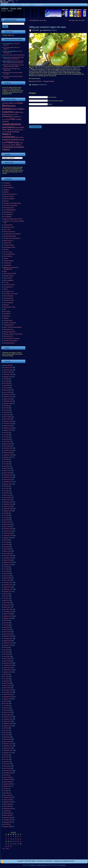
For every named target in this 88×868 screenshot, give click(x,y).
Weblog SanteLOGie (9, 332)
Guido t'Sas (62, 865)
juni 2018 (6, 569)
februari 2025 (7, 390)
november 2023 (8, 424)
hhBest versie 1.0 (8, 241)
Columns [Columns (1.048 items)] (8, 112)
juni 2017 (6, 596)
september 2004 (8, 809)
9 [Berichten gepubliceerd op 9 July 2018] (9, 839)
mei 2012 (6, 733)
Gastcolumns (43, 85)
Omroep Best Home (9, 285)
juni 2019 (6, 542)
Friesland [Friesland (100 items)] (5, 121)
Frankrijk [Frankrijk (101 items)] (18, 119)
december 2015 (8, 636)
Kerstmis (6, 259)
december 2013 (8, 690)
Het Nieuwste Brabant (10, 236)
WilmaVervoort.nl (8, 336)
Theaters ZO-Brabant (9, 323)
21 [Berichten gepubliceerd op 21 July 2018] (20, 841)
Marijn (5, 271)
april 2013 (6, 708)
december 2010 (8, 771)
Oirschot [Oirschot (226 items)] (14, 140)
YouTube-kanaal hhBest (10, 341)
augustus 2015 (8, 645)
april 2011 (6, 762)
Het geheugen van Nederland (12, 234)
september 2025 (8, 374)
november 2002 (8, 820)
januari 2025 (7, 392)
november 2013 (8, 692)
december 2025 (8, 368)
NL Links (6, 282)
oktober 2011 (7, 748)
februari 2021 (7, 497)
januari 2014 (7, 688)
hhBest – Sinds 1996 (11, 9)
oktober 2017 (7, 587)
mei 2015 (6, 652)
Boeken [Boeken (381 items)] (12, 106)
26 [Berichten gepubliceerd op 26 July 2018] (16, 844)
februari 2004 (7, 813)
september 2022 (8, 455)
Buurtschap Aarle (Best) (10, 205)
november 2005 (8, 797)
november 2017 (8, 585)
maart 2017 (7, 603)
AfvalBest (6, 190)
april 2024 (6, 412)
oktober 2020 (7, 506)
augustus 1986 (8, 826)
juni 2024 (6, 408)
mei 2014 (6, 679)
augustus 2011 (8, 753)
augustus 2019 (8, 538)
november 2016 (8, 612)
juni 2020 (6, 515)
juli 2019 (6, 540)
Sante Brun (7, 55)
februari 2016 (7, 632)
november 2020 (8, 504)
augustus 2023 (8, 430)
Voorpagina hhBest (48, 81)
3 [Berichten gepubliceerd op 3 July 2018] (11, 837)
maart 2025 (7, 388)
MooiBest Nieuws (8, 276)
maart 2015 (7, 656)
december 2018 (8, 556)
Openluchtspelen (8, 296)
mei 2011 (6, 759)
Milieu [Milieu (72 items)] (17, 137)
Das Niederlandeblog (9, 210)
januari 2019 (7, 553)
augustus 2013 (8, 699)
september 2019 (8, 536)
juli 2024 (6, 406)
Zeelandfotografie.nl (9, 343)
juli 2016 (6, 621)
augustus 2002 (8, 822)
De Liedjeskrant (8, 214)
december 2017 (8, 583)
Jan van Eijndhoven (9, 254)
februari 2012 (7, 739)
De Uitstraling (7, 217)
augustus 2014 (8, 672)
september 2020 (8, 509)
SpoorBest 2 (7, 316)
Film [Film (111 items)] (8, 119)
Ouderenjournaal (8, 298)
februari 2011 (7, 766)
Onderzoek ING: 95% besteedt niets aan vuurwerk (13, 62)
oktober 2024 (7, 399)
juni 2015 (6, 650)
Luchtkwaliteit (7, 265)
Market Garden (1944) (10, 273)
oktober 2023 (7, 426)
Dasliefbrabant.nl (8, 212)
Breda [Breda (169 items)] (14, 109)
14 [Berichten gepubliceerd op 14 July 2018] (20, 839)
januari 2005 (7, 806)
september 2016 (8, 616)
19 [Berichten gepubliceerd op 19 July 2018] (16, 841)
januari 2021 (7, 500)
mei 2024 (6, 410)
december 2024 (8, 394)
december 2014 (8, 663)
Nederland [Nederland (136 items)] (6, 140)
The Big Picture (8, 321)
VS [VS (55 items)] (21, 145)
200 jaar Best (7, 185)
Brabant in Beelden (9, 199)
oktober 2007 (7, 786)
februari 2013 (7, 712)
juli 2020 (6, 513)
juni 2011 (6, 757)
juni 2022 (6, 462)
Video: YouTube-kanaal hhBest (12, 327)
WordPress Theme (41, 865)
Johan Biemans (8, 256)
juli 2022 (6, 459)
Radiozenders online (9, 307)
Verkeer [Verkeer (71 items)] (13, 145)
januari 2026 (7, 365)
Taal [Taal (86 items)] (3, 145)
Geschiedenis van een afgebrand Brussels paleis (13, 66)
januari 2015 (7, 661)
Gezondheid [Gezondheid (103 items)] (20, 127)
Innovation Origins (9, 245)
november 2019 (8, 531)
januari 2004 (7, 815)
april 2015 (6, 654)
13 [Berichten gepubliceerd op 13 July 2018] (18, 839)
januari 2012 (7, 742)
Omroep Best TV (8, 287)
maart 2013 (7, 710)
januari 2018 (7, 580)
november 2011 (8, 746)
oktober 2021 (7, 480)
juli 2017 (6, 594)
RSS (5, 309)
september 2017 (8, 589)
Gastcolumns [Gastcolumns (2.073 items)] (11, 124)
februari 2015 (7, 659)
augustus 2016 (8, 618)
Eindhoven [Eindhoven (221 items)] (7, 116)
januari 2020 (7, 527)
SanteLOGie (38, 81)
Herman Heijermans (9, 232)
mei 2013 (6, 706)
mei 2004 (6, 811)
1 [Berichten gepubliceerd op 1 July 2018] (6, 837)
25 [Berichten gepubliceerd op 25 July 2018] (13, 844)
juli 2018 (6, 567)
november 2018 (8, 558)
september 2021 (8, 482)
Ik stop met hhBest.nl (18, 55)
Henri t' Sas (7, 229)
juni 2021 (6, 488)
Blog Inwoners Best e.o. (10, 194)
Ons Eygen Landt (8, 291)
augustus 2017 (8, 591)
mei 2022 (6, 464)
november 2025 (8, 370)
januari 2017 (7, 607)
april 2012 (6, 735)
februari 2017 (7, 605)
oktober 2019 (7, 533)
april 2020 (6, 520)
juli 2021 (6, 486)
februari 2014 (7, 686)
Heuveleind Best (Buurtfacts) (12, 238)
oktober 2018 (7, 560)
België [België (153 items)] (20, 103)
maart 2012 (7, 737)
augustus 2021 (8, 484)
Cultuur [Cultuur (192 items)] (17, 112)
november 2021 (8, 477)
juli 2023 (6, 433)
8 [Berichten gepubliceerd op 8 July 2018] (6, 839)
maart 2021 (7, 495)
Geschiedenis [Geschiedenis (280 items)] (9, 127)
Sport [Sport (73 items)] (21, 143)
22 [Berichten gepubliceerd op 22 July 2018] (6, 844)
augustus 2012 (8, 726)
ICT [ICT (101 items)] (13, 130)
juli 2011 (6, 755)
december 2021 (8, 475)
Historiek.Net (7, 243)
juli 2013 (6, 701)
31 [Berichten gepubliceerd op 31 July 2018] (11, 846)
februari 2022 (7, 471)
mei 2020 (6, 518)
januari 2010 (7, 777)
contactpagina (6, 89)
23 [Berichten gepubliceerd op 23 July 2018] (9, 844)
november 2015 (8, 639)
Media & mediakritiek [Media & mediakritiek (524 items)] (9, 136)
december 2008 (8, 780)
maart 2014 (7, 683)
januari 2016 (7, 634)
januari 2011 (7, 768)
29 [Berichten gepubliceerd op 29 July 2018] (6, 846)
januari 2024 (7, 419)
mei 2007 (6, 791)
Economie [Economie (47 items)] (15, 115)
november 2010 (8, 773)
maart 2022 (7, 468)
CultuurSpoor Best (9, 208)
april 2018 (6, 574)
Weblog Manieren (8, 329)
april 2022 (6, 466)
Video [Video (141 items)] (18, 145)
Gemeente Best (8, 225)
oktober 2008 (7, 782)
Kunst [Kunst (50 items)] (4, 132)
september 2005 (8, 802)
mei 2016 (6, 625)
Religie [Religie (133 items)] (17, 143)
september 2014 (8, 670)
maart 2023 (7, 441)
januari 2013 (7, 715)
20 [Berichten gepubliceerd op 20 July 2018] (18, 841)
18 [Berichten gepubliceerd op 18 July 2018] (13, 841)
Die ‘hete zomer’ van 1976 (77, 20)
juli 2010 (6, 775)
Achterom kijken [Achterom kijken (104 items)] (8, 103)
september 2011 (8, 750)
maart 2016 (7, 630)
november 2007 (8, 784)
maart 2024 (7, 415)
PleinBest (6, 305)
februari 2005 (7, 804)
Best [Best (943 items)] (5, 106)
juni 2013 (6, 703)
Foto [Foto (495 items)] (12, 119)
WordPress (33, 865)
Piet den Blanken (8, 303)
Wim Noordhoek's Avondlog (11, 338)
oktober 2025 (7, 372)
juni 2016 (6, 623)
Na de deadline (8, 278)
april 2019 (6, 547)
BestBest (6, 192)
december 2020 (8, 502)
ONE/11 (6, 289)
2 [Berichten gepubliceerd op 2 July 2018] (9, 837)
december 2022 (8, 448)
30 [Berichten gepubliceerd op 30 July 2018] (9, 846)
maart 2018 (7, 576)
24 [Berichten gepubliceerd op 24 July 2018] (11, 844)
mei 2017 (6, 598)
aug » (8, 848)
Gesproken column (9, 227)
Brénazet (6, 201)
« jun (4, 848)
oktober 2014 (7, 668)
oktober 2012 (7, 721)
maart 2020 (7, 522)
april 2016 (6, 627)
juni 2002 (6, 824)
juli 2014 (6, 674)
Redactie (6, 65)
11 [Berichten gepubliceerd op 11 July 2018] (13, 839)
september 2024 (8, 401)
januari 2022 (7, 473)
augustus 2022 (8, 457)
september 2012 (8, 724)
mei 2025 (6, 383)
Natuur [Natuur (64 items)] (22, 137)
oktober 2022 (7, 453)
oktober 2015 (7, 641)
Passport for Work (9, 300)
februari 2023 (7, 444)
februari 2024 (7, 417)
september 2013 (8, 697)
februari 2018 (7, 578)
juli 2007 (6, 789)
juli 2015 (6, 647)
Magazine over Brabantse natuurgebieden (11, 268)
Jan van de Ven (8, 252)
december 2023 (8, 421)
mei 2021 (6, 491)
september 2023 (8, 428)
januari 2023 (7, 446)
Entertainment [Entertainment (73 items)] (16, 117)
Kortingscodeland (8, 261)
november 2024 (8, 397)
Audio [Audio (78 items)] (16, 103)
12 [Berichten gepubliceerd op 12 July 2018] (16, 839)
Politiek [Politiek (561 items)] (10, 142)
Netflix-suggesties (9, 280)
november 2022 (8, 450)
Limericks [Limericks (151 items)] (15, 132)
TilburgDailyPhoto (8, 325)
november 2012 (8, 719)
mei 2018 (6, 571)
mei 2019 (6, 544)
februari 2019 (7, 551)
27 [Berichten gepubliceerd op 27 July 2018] (18, 844)
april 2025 (6, 385)
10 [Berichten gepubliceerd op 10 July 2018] (11, 839)
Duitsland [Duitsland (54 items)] (10, 115)
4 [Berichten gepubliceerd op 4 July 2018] (13, 837)
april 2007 (6, 793)
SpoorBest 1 (7, 314)
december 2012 (8, 717)
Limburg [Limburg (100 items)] (8, 132)
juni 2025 (6, 381)
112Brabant (7, 183)
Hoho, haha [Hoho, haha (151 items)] (7, 130)
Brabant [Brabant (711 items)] (7, 109)
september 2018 (8, 562)
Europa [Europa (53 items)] (4, 119)
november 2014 (8, 665)
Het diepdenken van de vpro (38, 20)
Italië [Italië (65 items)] (16, 130)
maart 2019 (7, 549)
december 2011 (8, 744)
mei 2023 (6, 437)
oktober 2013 (7, 694)
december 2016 (8, 609)
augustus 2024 (8, 403)
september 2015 (8, 643)
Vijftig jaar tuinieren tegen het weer (47, 27)
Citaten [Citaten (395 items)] (21, 109)
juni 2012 (6, 730)
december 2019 (8, 529)
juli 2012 (6, 728)
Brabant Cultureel (8, 197)
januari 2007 (7, 795)
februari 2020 (7, 524)
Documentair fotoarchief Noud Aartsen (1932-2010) (13, 58)
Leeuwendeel (7, 263)
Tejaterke (6, 318)
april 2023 (6, 439)
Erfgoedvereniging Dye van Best (13, 219)
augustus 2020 (8, 511)
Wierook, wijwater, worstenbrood (13, 334)
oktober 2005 (7, 800)
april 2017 (6, 600)
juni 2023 (6, 435)
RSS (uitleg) (7, 312)
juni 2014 (6, 677)
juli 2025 (6, 379)
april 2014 (6, 681)
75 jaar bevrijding (8, 188)
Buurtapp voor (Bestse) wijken (12, 203)
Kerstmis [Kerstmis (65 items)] (21, 130)
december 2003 (8, 818)
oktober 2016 (7, 614)
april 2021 (6, 493)
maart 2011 (7, 764)
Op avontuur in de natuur (11, 294)
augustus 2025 (8, 377)
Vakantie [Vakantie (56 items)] (8, 145)
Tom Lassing (7, 47)
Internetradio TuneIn (9, 247)
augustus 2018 (8, 565)
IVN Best (6, 250)
